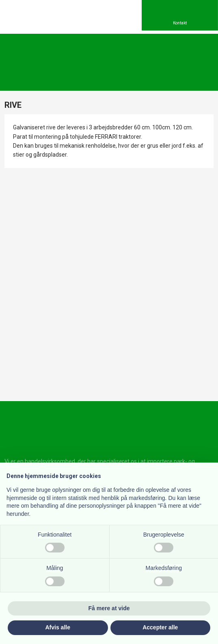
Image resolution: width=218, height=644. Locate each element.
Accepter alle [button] (160, 627)
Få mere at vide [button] (109, 608)
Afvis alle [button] (58, 627)
